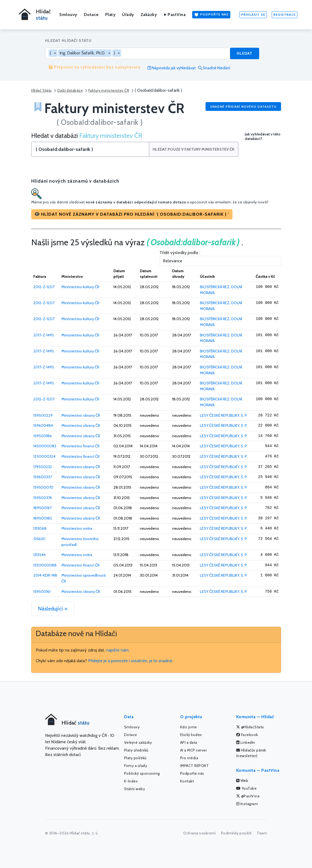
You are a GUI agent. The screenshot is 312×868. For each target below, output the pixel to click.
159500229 (43, 415)
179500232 (43, 467)
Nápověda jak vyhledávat (172, 68)
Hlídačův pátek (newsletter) (251, 753)
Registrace (285, 15)
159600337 (43, 477)
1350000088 (45, 565)
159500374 (43, 498)
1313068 (40, 528)
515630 (39, 539)
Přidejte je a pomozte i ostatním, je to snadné (130, 661)
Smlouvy (68, 15)
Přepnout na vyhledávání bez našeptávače (95, 67)
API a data (189, 742)
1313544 (40, 555)
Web (242, 781)
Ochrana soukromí (200, 833)
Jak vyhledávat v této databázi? (263, 136)
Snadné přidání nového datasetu (243, 107)
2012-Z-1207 (44, 287)
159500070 (43, 487)
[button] (132, 214)
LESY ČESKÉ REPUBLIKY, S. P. (224, 415)
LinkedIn (246, 742)
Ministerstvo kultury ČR (80, 287)
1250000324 (44, 456)
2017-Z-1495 (44, 335)
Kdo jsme (189, 727)
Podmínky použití (236, 833)
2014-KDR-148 (45, 575)
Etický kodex (191, 735)
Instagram (247, 804)
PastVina (174, 15)
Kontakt (187, 781)
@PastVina (248, 796)
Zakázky (149, 15)
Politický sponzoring (142, 773)
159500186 (43, 436)
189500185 (43, 518)
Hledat (245, 53)
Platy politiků (135, 758)
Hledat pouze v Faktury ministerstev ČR (194, 149)
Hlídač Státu (42, 90)
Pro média (189, 758)
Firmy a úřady (136, 766)
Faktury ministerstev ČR (109, 90)
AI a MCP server (194, 750)
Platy (110, 15)
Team (262, 833)
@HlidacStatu (250, 727)
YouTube (246, 788)
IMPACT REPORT (195, 766)
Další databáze (70, 90)
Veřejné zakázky (138, 742)
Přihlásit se (253, 15)
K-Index (131, 781)
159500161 (42, 592)
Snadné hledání (214, 68)
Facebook (247, 735)
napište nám (117, 650)
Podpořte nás (211, 15)
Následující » (53, 609)
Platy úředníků (136, 750)
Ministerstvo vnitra (77, 528)
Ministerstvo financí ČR (80, 446)
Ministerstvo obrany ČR (81, 415)
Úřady (128, 15)
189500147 (42, 508)
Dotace (91, 15)
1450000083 (45, 446)
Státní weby (135, 789)
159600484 (43, 425)
